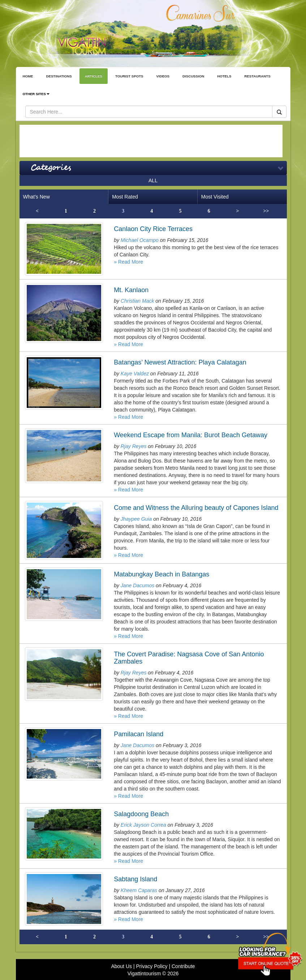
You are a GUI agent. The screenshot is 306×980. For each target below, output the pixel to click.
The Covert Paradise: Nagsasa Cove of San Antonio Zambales (189, 658)
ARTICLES (94, 76)
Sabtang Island (135, 879)
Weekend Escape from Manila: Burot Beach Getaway (191, 435)
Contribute (183, 966)
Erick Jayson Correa (143, 825)
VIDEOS (163, 76)
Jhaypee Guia (136, 519)
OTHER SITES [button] (36, 94)
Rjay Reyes (134, 446)
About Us (121, 966)
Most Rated (125, 197)
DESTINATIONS (59, 76)
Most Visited (215, 197)
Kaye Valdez (135, 374)
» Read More (128, 262)
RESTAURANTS (257, 76)
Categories (51, 168)
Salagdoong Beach (141, 814)
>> (266, 211)
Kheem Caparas (139, 890)
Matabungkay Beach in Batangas (161, 574)
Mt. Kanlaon (131, 290)
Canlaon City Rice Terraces (153, 229)
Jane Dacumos (137, 585)
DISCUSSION (193, 76)
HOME (28, 76)
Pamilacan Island (139, 734)
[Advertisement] (151, 141)
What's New (36, 197)
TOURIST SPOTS (129, 76)
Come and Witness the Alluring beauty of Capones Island (196, 508)
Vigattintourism (144, 973)
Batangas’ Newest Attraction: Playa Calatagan (180, 362)
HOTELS (224, 76)
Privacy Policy (152, 966)
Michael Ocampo (140, 240)
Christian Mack (137, 301)
